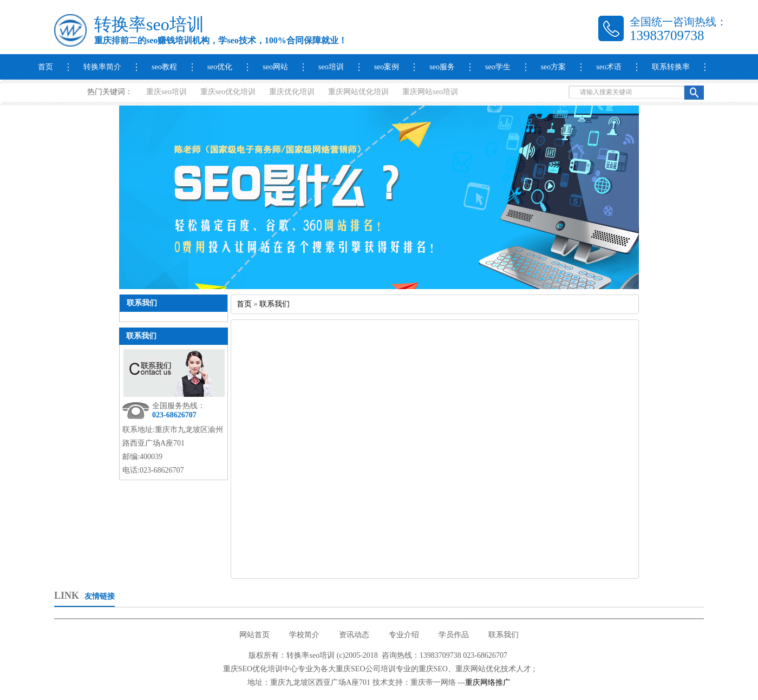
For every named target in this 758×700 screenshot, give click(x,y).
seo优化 (220, 67)
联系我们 (141, 336)
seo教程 (164, 67)
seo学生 (498, 67)
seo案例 (387, 67)
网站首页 (254, 635)
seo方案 (554, 67)
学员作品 (454, 635)
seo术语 (609, 67)
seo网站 (275, 67)
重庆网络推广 (488, 682)
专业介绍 (404, 635)
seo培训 (331, 67)
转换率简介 (102, 67)
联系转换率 (671, 67)
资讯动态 (354, 635)
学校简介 (304, 635)
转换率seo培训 (149, 24)
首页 (45, 67)
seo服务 (442, 67)
